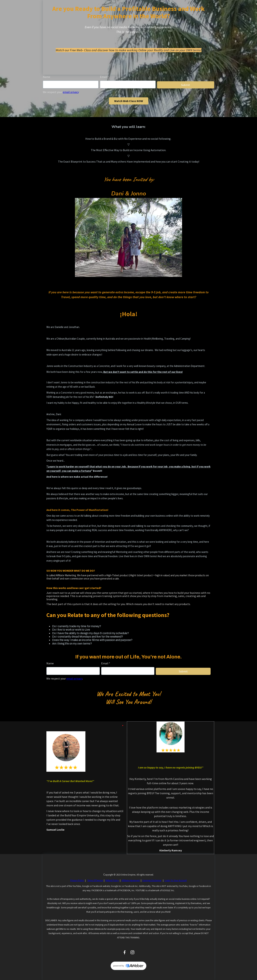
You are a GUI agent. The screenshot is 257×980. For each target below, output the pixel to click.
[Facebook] (125, 952)
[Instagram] (132, 952)
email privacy (71, 92)
